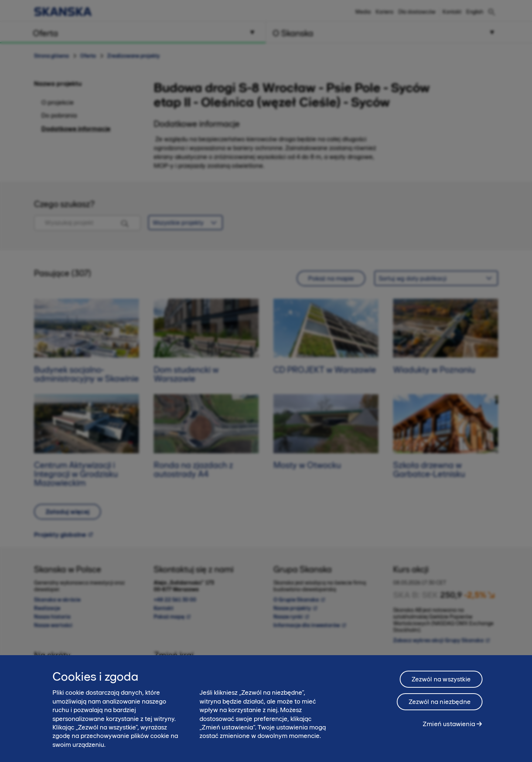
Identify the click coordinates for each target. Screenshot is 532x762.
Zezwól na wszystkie (441, 685)
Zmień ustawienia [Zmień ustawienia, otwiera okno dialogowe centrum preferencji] (449, 730)
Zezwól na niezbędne (440, 708)
